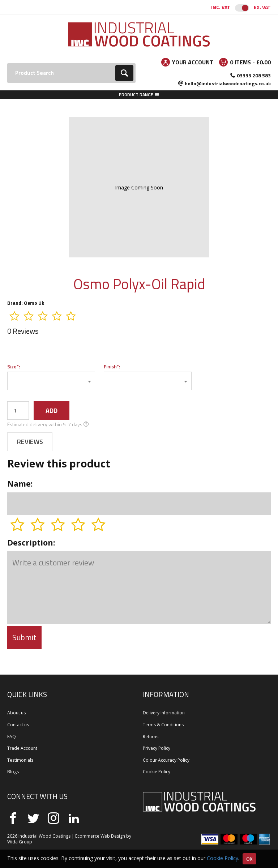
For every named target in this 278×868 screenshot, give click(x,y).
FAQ (12, 737)
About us (16, 713)
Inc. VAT (221, 7)
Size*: (14, 366)
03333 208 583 (254, 75)
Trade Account (22, 748)
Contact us (18, 725)
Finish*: (112, 366)
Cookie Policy (157, 772)
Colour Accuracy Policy (166, 760)
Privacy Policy (157, 748)
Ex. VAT (262, 7)
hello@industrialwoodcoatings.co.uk (228, 83)
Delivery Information (164, 713)
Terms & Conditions (163, 725)
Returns (151, 737)
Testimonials (20, 760)
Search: (7, 63)
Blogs (13, 772)
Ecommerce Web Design (100, 836)
